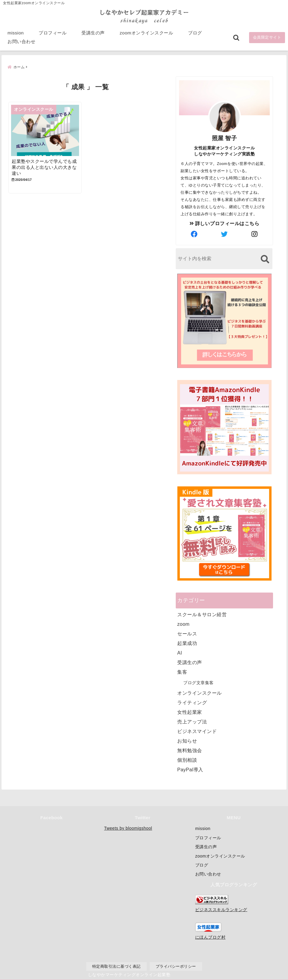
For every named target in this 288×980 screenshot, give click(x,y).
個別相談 (187, 759)
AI (180, 652)
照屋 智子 (225, 138)
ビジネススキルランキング (221, 909)
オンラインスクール (200, 692)
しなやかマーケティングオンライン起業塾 (129, 974)
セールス (187, 633)
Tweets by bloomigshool (128, 828)
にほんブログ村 (210, 937)
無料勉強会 (190, 750)
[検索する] (265, 259)
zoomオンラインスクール (146, 33)
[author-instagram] (255, 234)
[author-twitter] (225, 234)
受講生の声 (93, 33)
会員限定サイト (267, 38)
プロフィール (53, 33)
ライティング (192, 702)
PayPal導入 (190, 769)
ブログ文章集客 (198, 682)
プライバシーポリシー (176, 966)
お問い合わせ (21, 42)
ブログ (195, 33)
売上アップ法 (192, 721)
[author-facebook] (194, 234)
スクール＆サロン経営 (202, 614)
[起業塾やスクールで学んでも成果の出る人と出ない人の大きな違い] (47, 131)
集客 (182, 671)
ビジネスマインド (197, 731)
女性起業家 (190, 712)
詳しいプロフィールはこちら (225, 223)
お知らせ (187, 740)
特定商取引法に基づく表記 (116, 966)
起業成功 (187, 643)
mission (16, 33)
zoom (183, 624)
